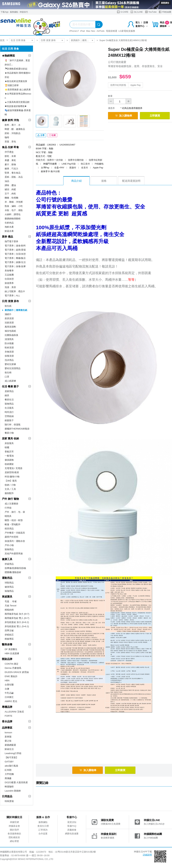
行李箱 (8, 508)
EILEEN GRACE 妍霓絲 (17, 672)
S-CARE (123, 12)
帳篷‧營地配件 (13, 524)
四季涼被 (9, 631)
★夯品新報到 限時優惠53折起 (18, 75)
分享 (41, 135)
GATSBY (9, 762)
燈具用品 (9, 529)
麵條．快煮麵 (11, 198)
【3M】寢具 (11, 481)
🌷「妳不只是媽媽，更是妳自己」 (17, 63)
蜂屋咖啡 (9, 787)
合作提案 (43, 834)
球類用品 (9, 583)
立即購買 (155, 116)
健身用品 (9, 587)
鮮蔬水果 (9, 231)
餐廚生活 (9, 400)
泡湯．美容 (10, 287)
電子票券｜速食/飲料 (15, 246)
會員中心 (142, 26)
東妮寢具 (7, 597)
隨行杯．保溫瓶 (13, 425)
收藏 (52, 135)
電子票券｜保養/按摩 (15, 266)
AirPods (101, 31)
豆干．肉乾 (10, 194)
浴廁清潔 (9, 323)
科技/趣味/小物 (12, 477)
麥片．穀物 (10, 164)
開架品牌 (7, 659)
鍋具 (7, 395)
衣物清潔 (9, 352)
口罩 (7, 377)
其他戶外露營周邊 (14, 554)
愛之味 (8, 741)
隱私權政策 (14, 837)
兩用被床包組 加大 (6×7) (17, 614)
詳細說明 (147, 855)
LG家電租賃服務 (127, 31)
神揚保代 (24, 12)
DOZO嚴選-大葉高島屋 (16, 782)
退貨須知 (72, 822)
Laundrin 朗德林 (13, 791)
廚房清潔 (9, 318)
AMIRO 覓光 (11, 701)
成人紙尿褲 (10, 381)
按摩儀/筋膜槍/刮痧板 (15, 568)
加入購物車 (124, 116)
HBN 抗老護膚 (12, 653)
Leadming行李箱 (13, 753)
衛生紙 (8, 306)
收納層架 (9, 464)
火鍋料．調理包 (13, 214)
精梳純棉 (9, 610)
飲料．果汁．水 (13, 125)
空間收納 (9, 416)
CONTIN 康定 (12, 664)
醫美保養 (7, 644)
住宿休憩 (9, 279)
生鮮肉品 (9, 223)
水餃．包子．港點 (14, 210)
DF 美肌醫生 (11, 649)
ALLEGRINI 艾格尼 (14, 712)
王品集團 (9, 275)
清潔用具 (9, 339)
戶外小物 (9, 545)
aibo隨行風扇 (11, 766)
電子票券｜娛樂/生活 (15, 262)
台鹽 (7, 689)
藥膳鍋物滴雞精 (13, 219)
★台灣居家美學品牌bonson (18, 96)
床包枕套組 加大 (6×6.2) (17, 622)
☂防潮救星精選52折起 (16, 69)
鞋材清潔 (9, 348)
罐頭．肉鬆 (10, 189)
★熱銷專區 (8, 56)
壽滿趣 (8, 778)
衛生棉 (8, 373)
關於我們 (14, 830)
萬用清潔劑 (10, 327)
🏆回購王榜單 (12, 85)
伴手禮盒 (9, 152)
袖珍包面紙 (10, 331)
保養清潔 (9, 356)
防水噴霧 (9, 343)
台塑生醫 (9, 685)
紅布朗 (8, 770)
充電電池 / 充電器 (14, 468)
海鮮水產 (9, 227)
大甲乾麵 (9, 774)
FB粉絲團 (165, 12)
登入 (138, 22)
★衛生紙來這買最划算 (16, 81)
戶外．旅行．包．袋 (15, 512)
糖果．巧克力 (11, 169)
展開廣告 (165, 3)
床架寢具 (9, 443)
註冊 (146, 22)
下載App (4, 12)
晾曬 (7, 447)
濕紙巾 (8, 314)
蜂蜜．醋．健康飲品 (15, 129)
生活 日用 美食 (18, 40)
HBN (7, 680)
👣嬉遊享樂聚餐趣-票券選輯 (18, 112)
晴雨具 (8, 516)
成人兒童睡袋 (11, 504)
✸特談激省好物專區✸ (16, 106)
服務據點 (14, 12)
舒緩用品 (9, 564)
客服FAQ (72, 826)
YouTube (151, 12)
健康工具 (7, 559)
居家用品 (9, 391)
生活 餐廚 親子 (10, 386)
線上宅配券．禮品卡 (15, 291)
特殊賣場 (9, 801)
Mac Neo (91, 31)
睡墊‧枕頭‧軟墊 (14, 520)
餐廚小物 (9, 433)
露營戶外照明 (11, 537)
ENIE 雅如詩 (11, 676)
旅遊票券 (9, 283)
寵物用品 (9, 404)
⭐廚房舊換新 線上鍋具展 (18, 90)
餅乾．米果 (10, 156)
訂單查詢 (43, 830)
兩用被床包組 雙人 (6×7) (17, 618)
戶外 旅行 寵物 (10, 499)
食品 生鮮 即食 (10, 147)
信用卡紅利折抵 (118, 85)
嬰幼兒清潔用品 (13, 368)
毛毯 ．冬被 (11, 601)
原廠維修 (72, 830)
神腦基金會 (14, 826)
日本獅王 (9, 697)
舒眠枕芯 (9, 635)
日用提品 (7, 796)
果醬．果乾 (10, 160)
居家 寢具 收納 (10, 438)
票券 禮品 (7, 237)
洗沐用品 (9, 360)
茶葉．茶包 (10, 142)
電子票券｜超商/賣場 (15, 250)
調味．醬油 (10, 185)
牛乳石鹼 (9, 693)
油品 (7, 181)
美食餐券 (9, 271)
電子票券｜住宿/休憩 (15, 254)
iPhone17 (74, 31)
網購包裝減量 (72, 834)
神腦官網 (14, 822)
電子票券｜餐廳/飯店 (15, 258)
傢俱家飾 (9, 460)
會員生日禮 (43, 826)
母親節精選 (112, 31)
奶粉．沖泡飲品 (13, 133)
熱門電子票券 (11, 241)
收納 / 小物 (10, 485)
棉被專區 (9, 639)
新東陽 (8, 737)
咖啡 (7, 137)
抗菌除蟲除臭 (11, 335)
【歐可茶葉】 (11, 757)
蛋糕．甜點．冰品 (14, 177)
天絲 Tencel (10, 606)
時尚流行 (9, 412)
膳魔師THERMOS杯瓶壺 (17, 429)
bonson (8, 732)
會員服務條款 (14, 834)
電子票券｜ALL (12, 296)
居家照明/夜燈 (12, 472)
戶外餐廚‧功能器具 (15, 533)
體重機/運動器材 (13, 572)
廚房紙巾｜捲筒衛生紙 (82, 40)
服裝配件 (9, 493)
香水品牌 (7, 721)
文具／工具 (10, 489)
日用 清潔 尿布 (48, 40)
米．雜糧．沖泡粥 (14, 202)
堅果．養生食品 (13, 173)
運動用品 (7, 578)
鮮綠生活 (9, 749)
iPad (83, 31)
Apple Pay (136, 85)
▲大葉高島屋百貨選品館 (17, 102)
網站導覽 (14, 841)
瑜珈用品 (9, 591)
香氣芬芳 (9, 452)
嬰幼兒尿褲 (10, 364)
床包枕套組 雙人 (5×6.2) (17, 626)
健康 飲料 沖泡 (10, 120)
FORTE (8, 716)
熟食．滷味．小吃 (14, 206)
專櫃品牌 (7, 707)
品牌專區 (7, 728)
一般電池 (9, 456)
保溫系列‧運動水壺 (15, 541)
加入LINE (137, 12)
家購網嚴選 (10, 745)
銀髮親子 (9, 420)
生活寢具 (9, 408)
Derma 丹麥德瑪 (13, 668)
